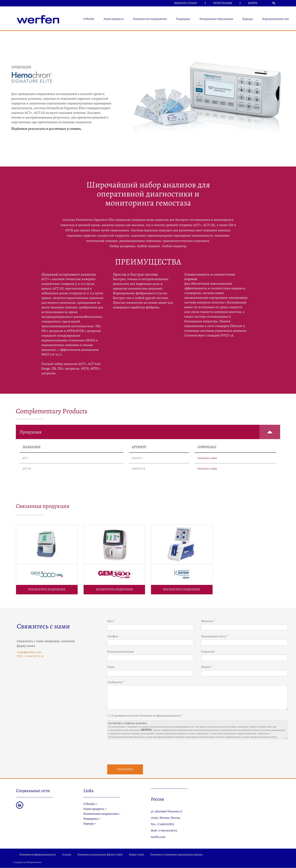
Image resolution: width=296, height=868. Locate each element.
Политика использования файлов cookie (100, 855)
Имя (110, 621)
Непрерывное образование (216, 19)
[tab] (148, 432)
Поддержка (183, 19)
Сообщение (115, 682)
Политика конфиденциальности (38, 855)
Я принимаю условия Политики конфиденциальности (146, 716)
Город (111, 667)
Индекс (206, 667)
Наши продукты (114, 19)
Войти (253, 3)
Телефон (113, 636)
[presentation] (136, 751)
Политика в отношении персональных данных (176, 855)
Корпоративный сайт (276, 19)
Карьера (248, 19)
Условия (67, 855)
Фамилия (207, 621)
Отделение (208, 652)
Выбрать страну (186, 3)
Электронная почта (213, 636)
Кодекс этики (136, 855)
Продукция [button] (150, 432)
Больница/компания (121, 652)
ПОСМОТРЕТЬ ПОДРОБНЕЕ (47, 589)
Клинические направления (150, 19)
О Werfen (89, 19)
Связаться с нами (207, 458)
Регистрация (223, 3)
